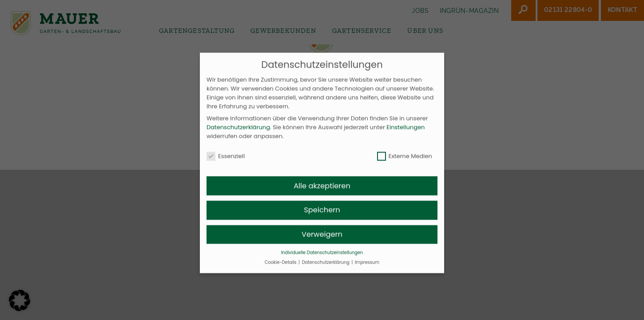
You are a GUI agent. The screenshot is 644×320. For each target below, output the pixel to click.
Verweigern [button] (322, 243)
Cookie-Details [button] (281, 271)
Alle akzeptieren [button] (322, 194)
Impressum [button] (367, 271)
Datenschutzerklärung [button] (326, 271)
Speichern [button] (322, 218)
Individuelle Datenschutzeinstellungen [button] (322, 261)
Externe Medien (405, 165)
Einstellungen (405, 136)
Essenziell (226, 165)
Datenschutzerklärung (238, 136)
